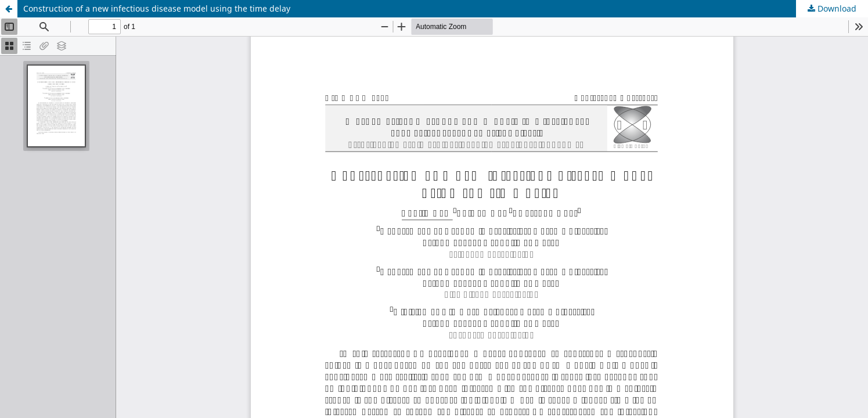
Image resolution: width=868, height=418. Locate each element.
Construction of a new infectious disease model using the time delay (157, 8)
